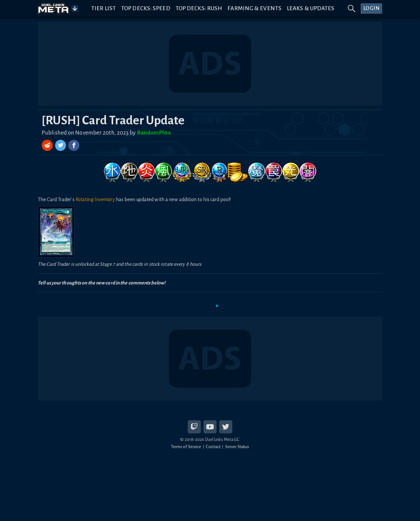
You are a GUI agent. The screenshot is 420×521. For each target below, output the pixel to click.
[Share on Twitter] (61, 145)
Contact (213, 447)
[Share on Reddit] (48, 145)
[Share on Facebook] (74, 145)
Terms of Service (186, 447)
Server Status (237, 447)
